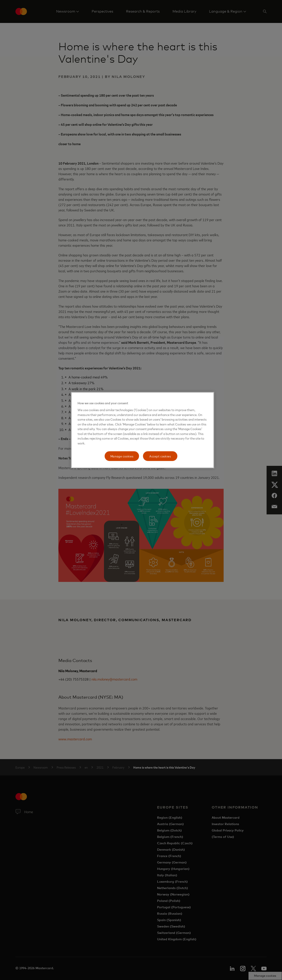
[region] (143, 430)
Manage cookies (122, 456)
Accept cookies (160, 456)
